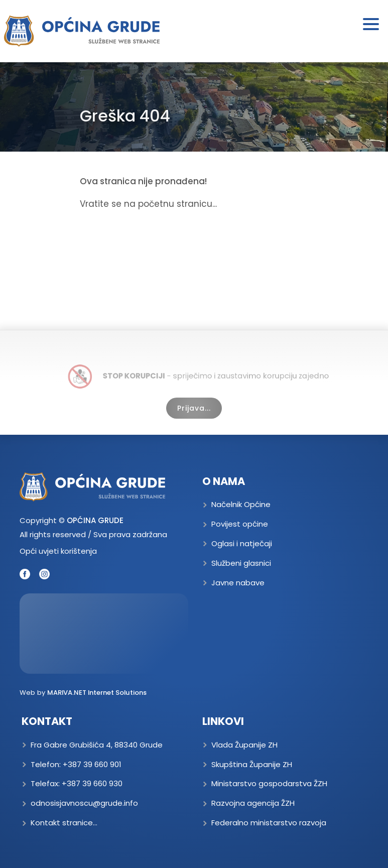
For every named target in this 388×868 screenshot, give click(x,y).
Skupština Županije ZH (252, 764)
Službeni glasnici (241, 563)
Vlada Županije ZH (244, 745)
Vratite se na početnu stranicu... (148, 204)
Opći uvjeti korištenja (58, 551)
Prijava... (194, 408)
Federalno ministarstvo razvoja (269, 823)
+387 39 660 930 (92, 783)
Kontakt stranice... (64, 823)
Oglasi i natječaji (242, 543)
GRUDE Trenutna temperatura (104, 634)
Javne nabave (238, 583)
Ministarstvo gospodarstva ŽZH (269, 783)
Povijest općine (240, 524)
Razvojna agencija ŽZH (253, 803)
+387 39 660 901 (92, 764)
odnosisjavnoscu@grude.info (84, 803)
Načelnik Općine (241, 504)
